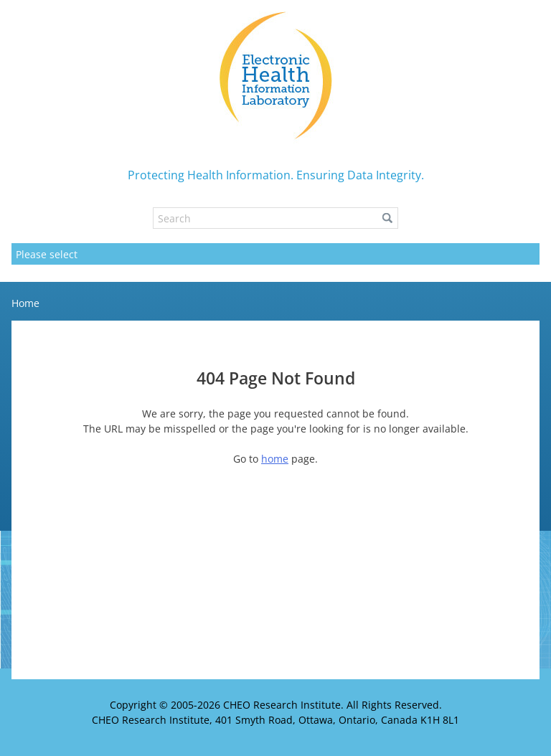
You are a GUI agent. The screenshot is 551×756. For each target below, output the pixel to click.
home (275, 459)
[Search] (275, 218)
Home (25, 303)
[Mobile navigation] (275, 254)
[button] (387, 218)
